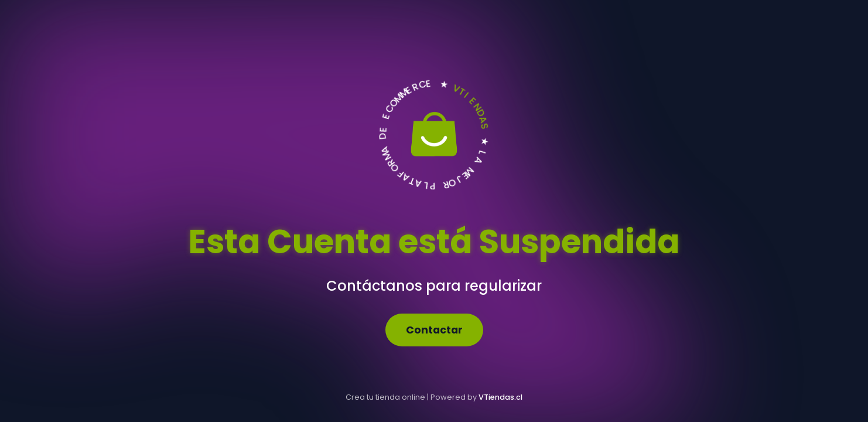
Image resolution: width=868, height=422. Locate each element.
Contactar (434, 330)
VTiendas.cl (500, 397)
